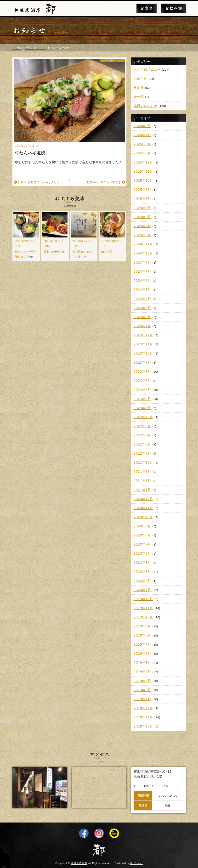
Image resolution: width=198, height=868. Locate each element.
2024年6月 (142, 281)
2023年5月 (142, 399)
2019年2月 (142, 690)
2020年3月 (142, 572)
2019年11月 (143, 608)
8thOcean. (137, 863)
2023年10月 (143, 353)
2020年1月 (142, 590)
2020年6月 (142, 553)
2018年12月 (143, 708)
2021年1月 (142, 490)
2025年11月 (143, 171)
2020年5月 (142, 563)
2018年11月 (143, 717)
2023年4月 (142, 408)
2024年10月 (143, 253)
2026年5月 (142, 126)
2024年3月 (142, 308)
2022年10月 (143, 417)
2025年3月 (142, 235)
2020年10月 (143, 517)
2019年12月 (143, 599)
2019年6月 (142, 654)
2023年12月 (143, 335)
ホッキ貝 (107, 252)
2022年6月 (142, 444)
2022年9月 (142, 426)
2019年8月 (142, 635)
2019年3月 (142, 681)
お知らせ (140, 79)
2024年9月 (142, 262)
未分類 (139, 97)
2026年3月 (142, 144)
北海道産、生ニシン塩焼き (106, 182)
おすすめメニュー (113, 60)
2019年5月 (142, 663)
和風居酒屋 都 (79, 863)
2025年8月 (142, 199)
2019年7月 (142, 644)
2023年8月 (142, 372)
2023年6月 (142, 390)
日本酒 (139, 88)
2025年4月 (142, 226)
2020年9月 (142, 526)
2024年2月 (142, 317)
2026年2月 (142, 153)
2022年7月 (142, 435)
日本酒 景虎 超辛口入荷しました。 (38, 182)
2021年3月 (142, 481)
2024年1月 (142, 326)
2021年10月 (143, 462)
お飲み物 (174, 8)
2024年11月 (143, 244)
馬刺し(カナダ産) (55, 252)
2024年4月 (142, 299)
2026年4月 (142, 135)
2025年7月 (142, 208)
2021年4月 (142, 472)
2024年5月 (142, 290)
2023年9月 (142, 362)
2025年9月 (142, 190)
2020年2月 (142, 581)
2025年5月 (142, 217)
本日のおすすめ (145, 106)
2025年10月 (143, 180)
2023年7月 (142, 381)
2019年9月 (142, 626)
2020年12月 (143, 499)
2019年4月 (142, 672)
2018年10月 (143, 726)
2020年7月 (142, 544)
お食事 (147, 8)
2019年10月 (143, 617)
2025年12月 (143, 162)
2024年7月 (142, 271)
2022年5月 (142, 453)
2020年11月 (143, 508)
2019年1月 (142, 699)
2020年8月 (142, 535)
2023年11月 (143, 344)
